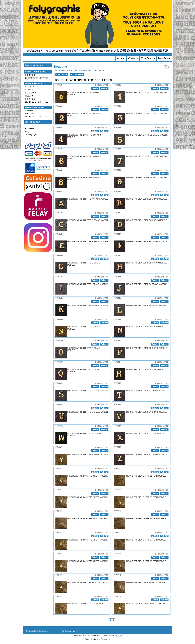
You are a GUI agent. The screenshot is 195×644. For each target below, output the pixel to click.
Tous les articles (60, 71)
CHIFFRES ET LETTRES (37, 78)
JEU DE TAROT (33, 122)
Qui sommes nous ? (70, 631)
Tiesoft (120, 636)
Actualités (30, 128)
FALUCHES (30, 87)
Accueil (121, 58)
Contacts (133, 58)
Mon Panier (164, 58)
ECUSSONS (31, 93)
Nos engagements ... (35, 65)
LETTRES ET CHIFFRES (37, 102)
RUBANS (29, 96)
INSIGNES (30, 75)
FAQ (27, 131)
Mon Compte (148, 58)
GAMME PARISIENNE (35, 72)
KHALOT (29, 90)
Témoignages (31, 134)
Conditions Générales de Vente (37, 631)
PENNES (29, 111)
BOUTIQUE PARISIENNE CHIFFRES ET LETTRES (88, 71)
